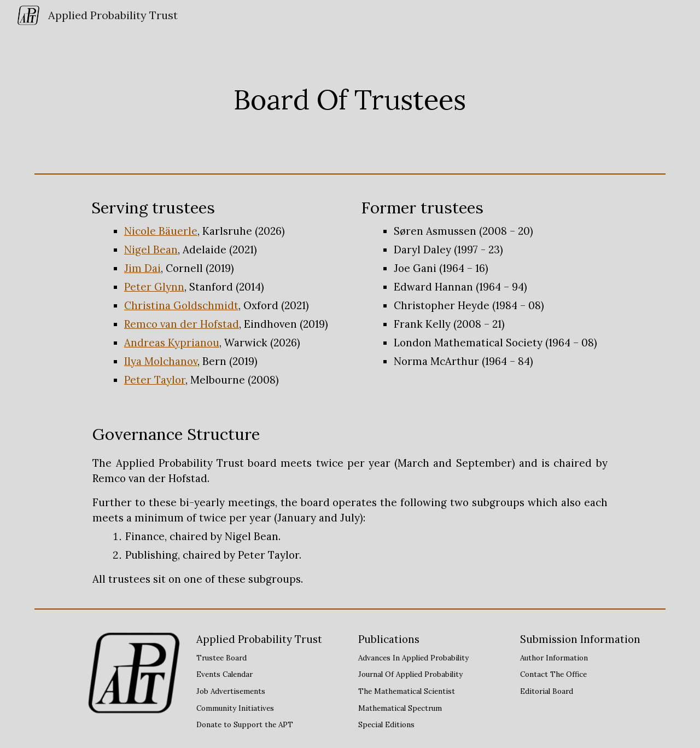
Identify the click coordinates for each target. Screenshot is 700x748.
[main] (350, 100)
